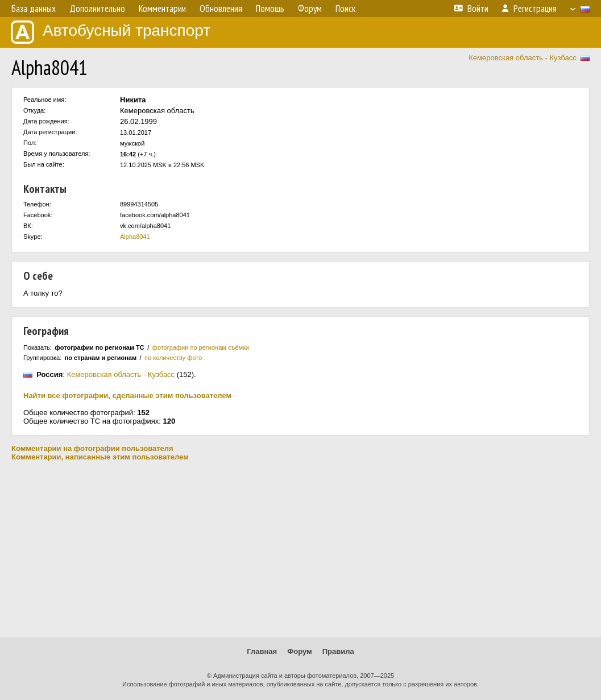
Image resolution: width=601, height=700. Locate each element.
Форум (299, 651)
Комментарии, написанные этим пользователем (100, 457)
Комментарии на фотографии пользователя (92, 448)
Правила (338, 651)
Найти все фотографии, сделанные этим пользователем (127, 395)
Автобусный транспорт (111, 32)
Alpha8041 (135, 237)
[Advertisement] (300, 549)
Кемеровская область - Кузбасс (523, 58)
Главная (262, 651)
